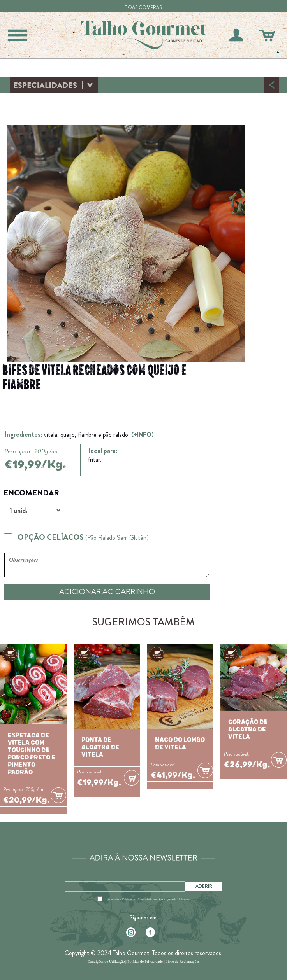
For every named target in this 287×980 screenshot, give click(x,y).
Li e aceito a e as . (148, 899)
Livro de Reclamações (183, 962)
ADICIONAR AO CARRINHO (107, 592)
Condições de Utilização (175, 899)
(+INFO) (143, 435)
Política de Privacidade (137, 899)
